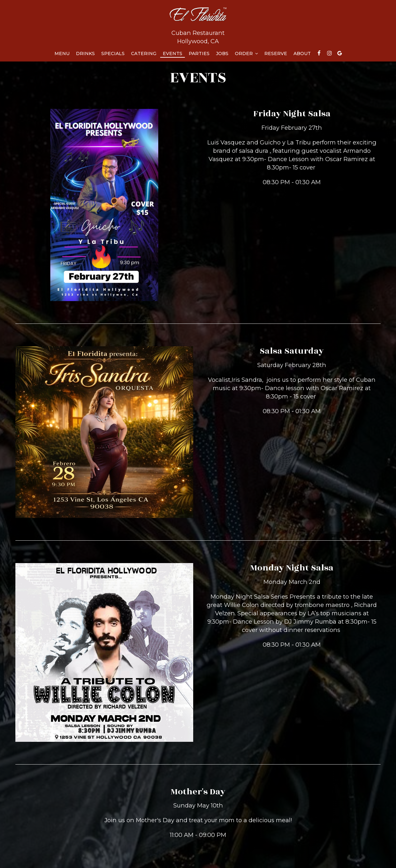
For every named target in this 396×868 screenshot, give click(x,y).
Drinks (85, 53)
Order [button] (246, 53)
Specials (113, 53)
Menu (62, 53)
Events (173, 53)
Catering (144, 53)
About (302, 53)
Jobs (222, 53)
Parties (199, 53)
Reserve (276, 53)
